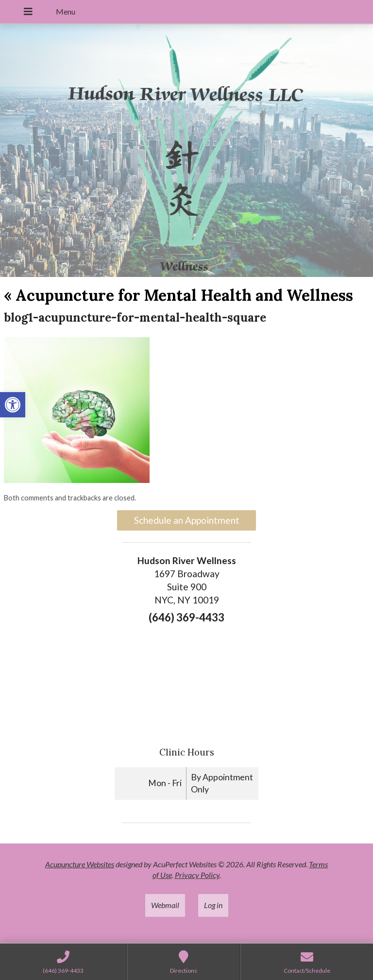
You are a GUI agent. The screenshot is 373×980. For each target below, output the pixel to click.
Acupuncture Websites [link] (80, 864)
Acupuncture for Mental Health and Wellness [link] (178, 295)
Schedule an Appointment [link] (187, 520)
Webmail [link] (165, 905)
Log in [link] (213, 905)
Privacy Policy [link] (197, 875)
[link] (13, 405)
